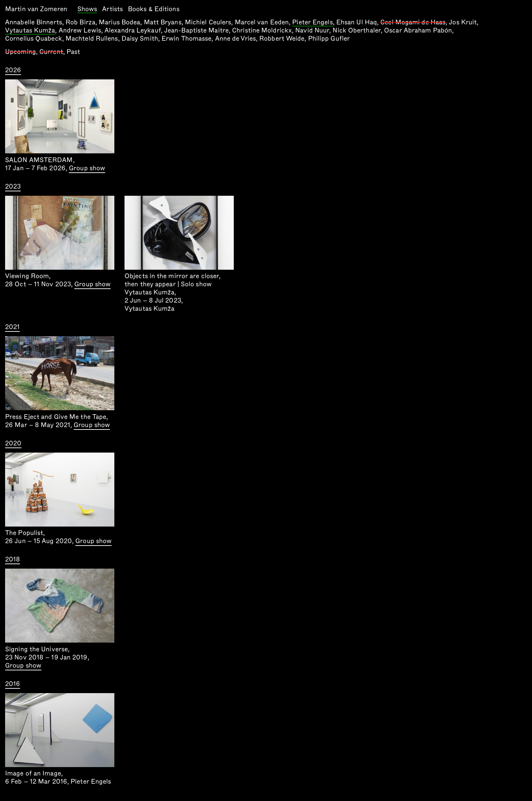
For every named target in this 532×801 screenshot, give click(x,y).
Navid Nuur (312, 30)
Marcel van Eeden (262, 22)
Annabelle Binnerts (34, 22)
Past (73, 52)
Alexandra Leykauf (133, 30)
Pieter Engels (312, 23)
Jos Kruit (463, 22)
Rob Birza (80, 22)
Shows (87, 9)
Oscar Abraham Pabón (418, 30)
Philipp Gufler (329, 39)
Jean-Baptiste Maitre (196, 30)
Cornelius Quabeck (34, 39)
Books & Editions (154, 9)
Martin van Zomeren (36, 9)
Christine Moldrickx (262, 30)
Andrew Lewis (80, 30)
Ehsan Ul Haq (357, 22)
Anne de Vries (235, 39)
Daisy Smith (140, 39)
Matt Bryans (163, 22)
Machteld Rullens (92, 39)
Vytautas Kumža (30, 31)
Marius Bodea (119, 22)
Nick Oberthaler (357, 30)
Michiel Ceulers (208, 22)
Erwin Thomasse (186, 39)
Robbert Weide (282, 39)
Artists (112, 9)
